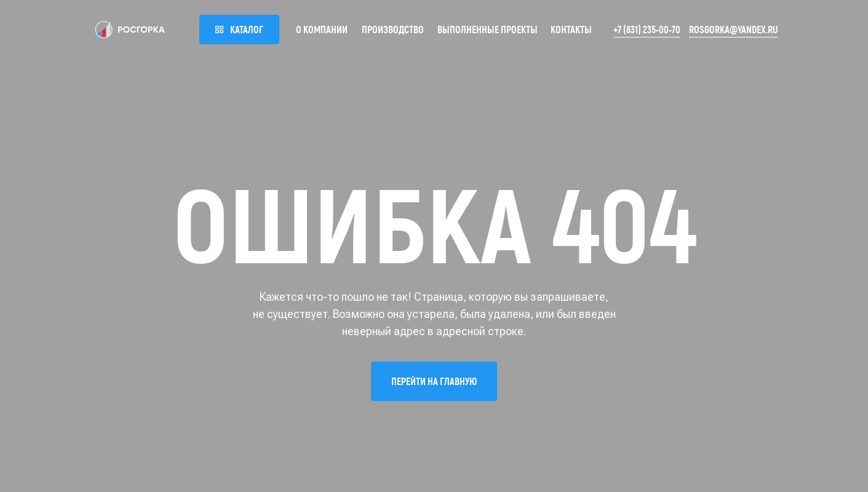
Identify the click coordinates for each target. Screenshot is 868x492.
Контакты (571, 29)
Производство (393, 29)
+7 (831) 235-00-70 (647, 29)
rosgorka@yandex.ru (734, 29)
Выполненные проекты (488, 29)
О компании (322, 29)
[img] (130, 30)
